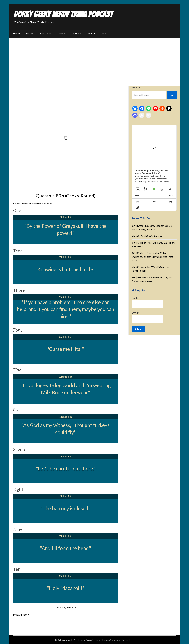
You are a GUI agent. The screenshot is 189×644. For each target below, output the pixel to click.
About (91, 33)
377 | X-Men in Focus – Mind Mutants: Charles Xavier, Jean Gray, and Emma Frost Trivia (152, 257)
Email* (147, 317)
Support (76, 33)
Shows (30, 33)
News (61, 33)
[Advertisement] (94, 60)
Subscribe (46, 33)
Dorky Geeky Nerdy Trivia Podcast (63, 14)
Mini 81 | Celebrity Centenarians (148, 236)
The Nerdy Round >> (66, 607)
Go (172, 95)
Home (17, 33)
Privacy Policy (128, 640)
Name (147, 302)
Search (136, 87)
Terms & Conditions (111, 640)
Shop (104, 33)
